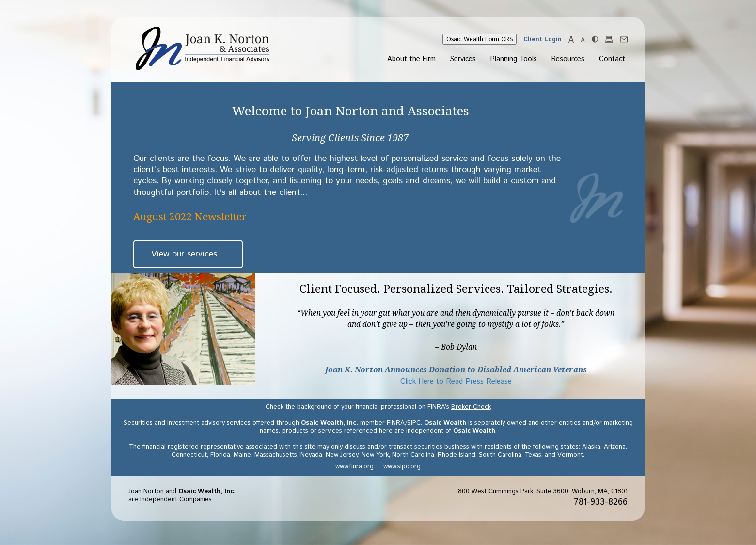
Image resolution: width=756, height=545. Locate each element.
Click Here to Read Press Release (456, 381)
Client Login (543, 39)
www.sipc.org (402, 467)
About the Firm (411, 60)
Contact (612, 60)
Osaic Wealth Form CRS (480, 39)
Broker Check (471, 407)
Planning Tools (514, 60)
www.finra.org (354, 467)
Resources (568, 60)
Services (463, 60)
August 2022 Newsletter (190, 217)
